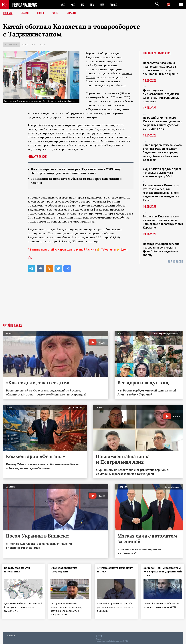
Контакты (11, 635)
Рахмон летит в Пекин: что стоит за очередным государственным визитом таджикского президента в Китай (161, 193)
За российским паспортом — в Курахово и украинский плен (162, 572)
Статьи (25, 13)
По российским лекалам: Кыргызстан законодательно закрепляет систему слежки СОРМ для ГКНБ (163, 123)
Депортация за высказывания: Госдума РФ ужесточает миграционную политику (161, 96)
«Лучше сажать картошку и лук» (116, 570)
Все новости (175, 262)
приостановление (89, 125)
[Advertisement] (93, 301)
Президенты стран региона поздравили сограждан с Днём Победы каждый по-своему (161, 249)
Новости (8, 13)
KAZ (63, 5)
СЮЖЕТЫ (73, 13)
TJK (83, 5)
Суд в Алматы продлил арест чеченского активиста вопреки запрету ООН (162, 173)
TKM (93, 5)
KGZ (73, 5)
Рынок (25, 45)
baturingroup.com (116, 641)
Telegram (107, 250)
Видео (42, 13)
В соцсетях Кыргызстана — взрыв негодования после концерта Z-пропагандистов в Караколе (163, 222)
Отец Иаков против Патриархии (65, 570)
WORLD (115, 5)
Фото (57, 13)
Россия (42, 45)
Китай (33, 45)
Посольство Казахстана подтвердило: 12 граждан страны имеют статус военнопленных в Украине (160, 68)
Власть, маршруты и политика (18, 570)
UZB (103, 5)
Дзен (124, 250)
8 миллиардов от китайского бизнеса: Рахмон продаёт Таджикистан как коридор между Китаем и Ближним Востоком (162, 152)
